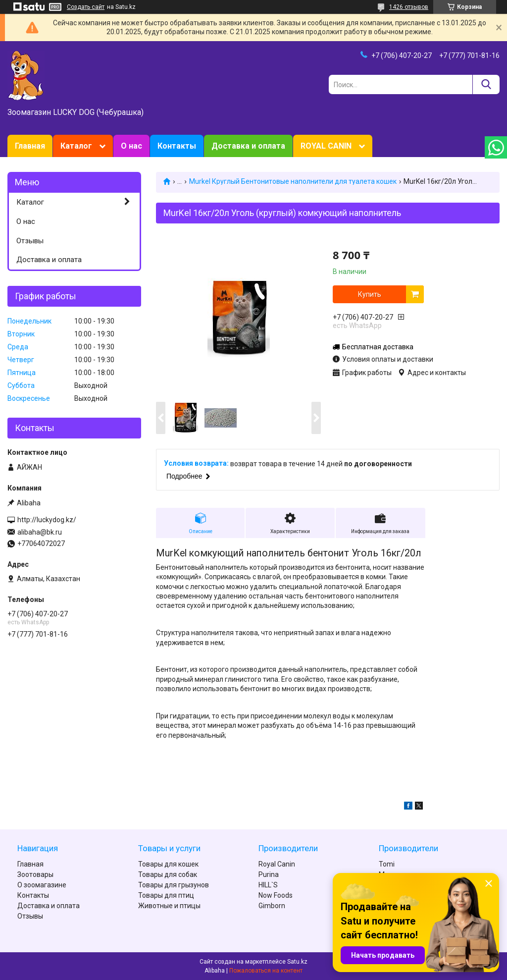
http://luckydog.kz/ (47, 520)
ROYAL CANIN (326, 146)
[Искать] (486, 84)
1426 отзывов (409, 7)
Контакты (177, 146)
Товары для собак (168, 874)
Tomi (387, 864)
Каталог (76, 146)
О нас (131, 146)
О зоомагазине (42, 885)
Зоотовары (35, 874)
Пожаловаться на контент (266, 971)
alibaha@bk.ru (40, 532)
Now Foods (276, 895)
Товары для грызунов (174, 885)
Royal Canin (277, 864)
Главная (30, 146)
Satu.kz (297, 962)
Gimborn (272, 906)
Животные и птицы (169, 906)
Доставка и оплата (248, 146)
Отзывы (30, 241)
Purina (269, 874)
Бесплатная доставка (378, 347)
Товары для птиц (166, 895)
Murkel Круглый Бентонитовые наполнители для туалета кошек (293, 181)
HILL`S (268, 885)
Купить (370, 294)
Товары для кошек (168, 864)
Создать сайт (86, 7)
